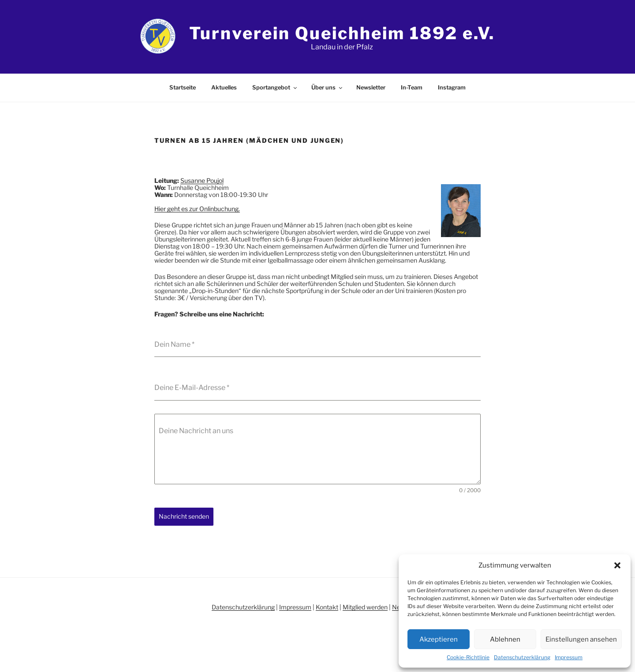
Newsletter (371, 87)
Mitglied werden (365, 607)
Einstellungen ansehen (581, 639)
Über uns (327, 87)
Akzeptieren (439, 639)
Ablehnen (505, 639)
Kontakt (327, 607)
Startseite (183, 87)
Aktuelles (224, 87)
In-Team (412, 87)
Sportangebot (275, 87)
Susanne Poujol (202, 180)
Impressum (569, 657)
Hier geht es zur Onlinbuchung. (197, 209)
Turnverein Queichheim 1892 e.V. (342, 33)
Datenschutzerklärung (522, 657)
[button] (617, 565)
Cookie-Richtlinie (468, 657)
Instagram (452, 87)
